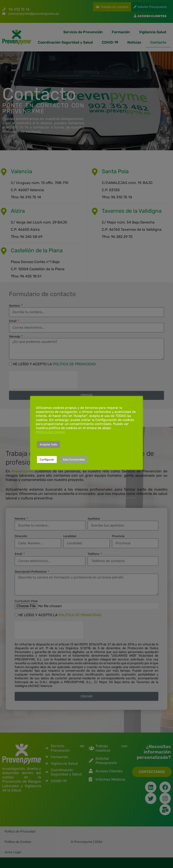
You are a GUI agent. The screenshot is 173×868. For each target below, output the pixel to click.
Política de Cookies (50, 432)
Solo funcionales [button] (74, 459)
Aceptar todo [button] (48, 444)
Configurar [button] (47, 459)
